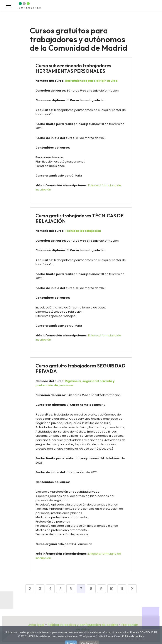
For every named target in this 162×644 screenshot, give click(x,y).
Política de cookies (133, 638)
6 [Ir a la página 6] (71, 589)
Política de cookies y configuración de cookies (83, 625)
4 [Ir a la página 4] (50, 589)
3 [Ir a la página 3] (40, 589)
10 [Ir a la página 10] (112, 589)
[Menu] (9, 5)
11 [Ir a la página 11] (122, 589)
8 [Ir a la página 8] (91, 589)
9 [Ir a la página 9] (101, 589)
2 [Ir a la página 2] (30, 589)
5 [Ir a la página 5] (60, 589)
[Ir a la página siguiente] (132, 589)
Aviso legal (36, 625)
